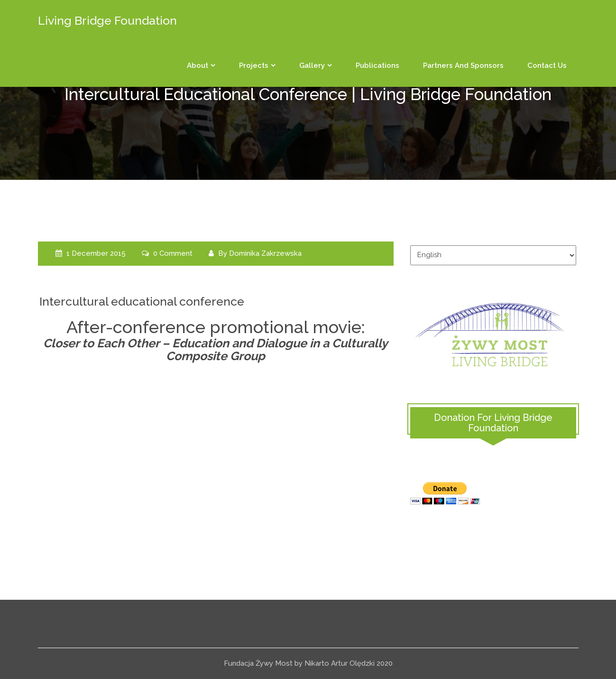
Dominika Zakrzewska (265, 253)
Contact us (547, 65)
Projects (254, 65)
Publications (377, 65)
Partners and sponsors (463, 65)
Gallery (312, 65)
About (198, 65)
